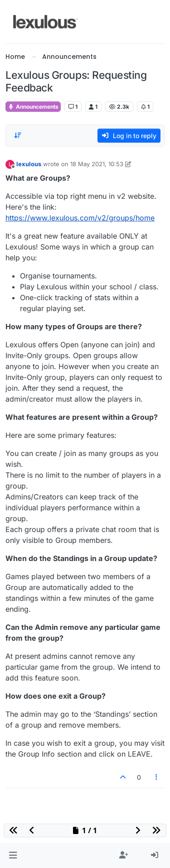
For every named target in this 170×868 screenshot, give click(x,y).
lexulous (29, 164)
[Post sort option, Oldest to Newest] (18, 135)
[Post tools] (157, 777)
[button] (13, 855)
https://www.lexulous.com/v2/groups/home (80, 218)
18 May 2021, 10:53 (97, 164)
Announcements (33, 107)
